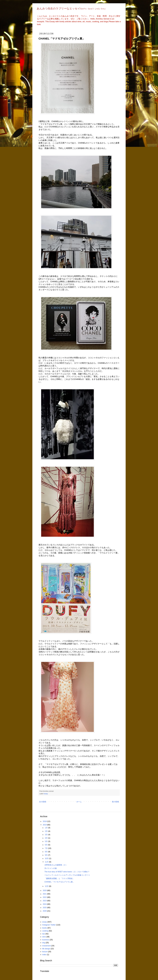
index (44, 955)
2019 (45, 825)
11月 (47, 862)
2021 (45, 894)
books (45, 928)
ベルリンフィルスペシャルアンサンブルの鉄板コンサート (67, 875)
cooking (45, 931)
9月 (46, 855)
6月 (46, 845)
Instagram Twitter (49, 925)
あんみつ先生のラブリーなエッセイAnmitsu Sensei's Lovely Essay (71, 9)
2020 (45, 890)
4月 (46, 838)
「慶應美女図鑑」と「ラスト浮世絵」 (59, 878)
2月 (46, 831)
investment (46, 946)
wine (44, 937)
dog (44, 943)
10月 (47, 858)
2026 (45, 911)
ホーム (79, 802)
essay (46, 794)
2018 (45, 821)
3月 (46, 835)
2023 (45, 901)
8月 (46, 852)
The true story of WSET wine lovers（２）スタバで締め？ (67, 872)
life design (46, 949)
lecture (45, 952)
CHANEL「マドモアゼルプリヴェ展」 (59, 882)
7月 (46, 848)
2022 (45, 897)
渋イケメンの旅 (51, 868)
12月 (47, 886)
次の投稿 (43, 802)
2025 (45, 908)
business (46, 940)
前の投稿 (115, 802)
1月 (46, 828)
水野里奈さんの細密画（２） (56, 865)
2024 (45, 904)
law (44, 934)
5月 (46, 841)
